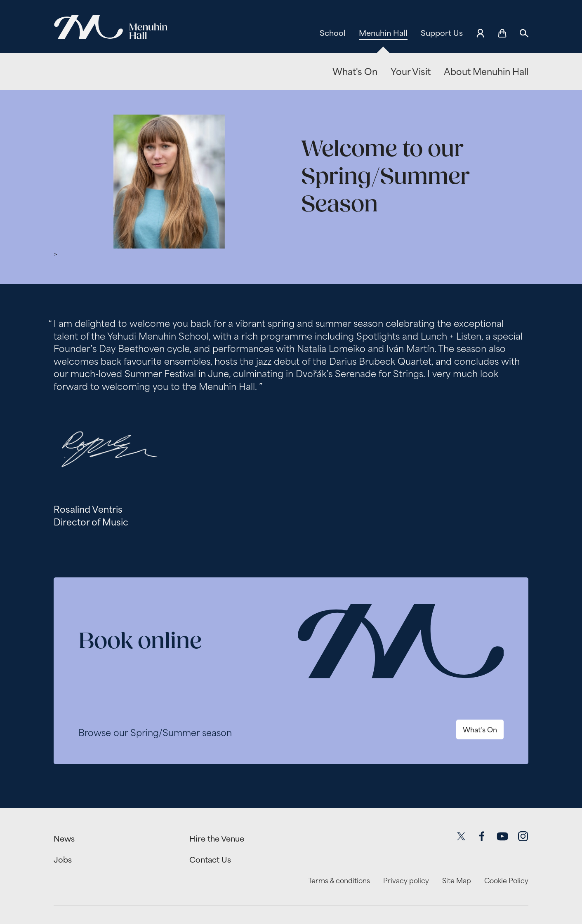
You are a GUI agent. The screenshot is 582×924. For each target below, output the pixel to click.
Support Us (442, 33)
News (64, 839)
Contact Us (210, 860)
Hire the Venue (217, 839)
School (333, 33)
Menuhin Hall (383, 33)
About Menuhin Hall (486, 72)
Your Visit (411, 72)
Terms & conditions (339, 881)
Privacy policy (406, 881)
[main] (291, 436)
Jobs (63, 860)
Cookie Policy (506, 881)
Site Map (457, 881)
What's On (355, 72)
